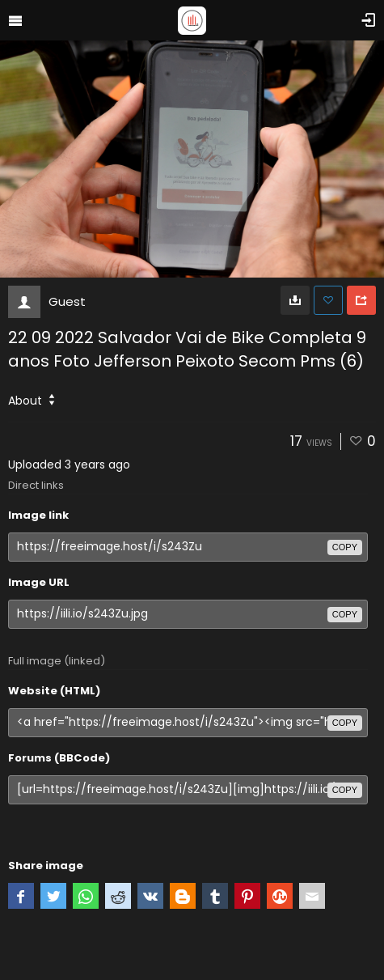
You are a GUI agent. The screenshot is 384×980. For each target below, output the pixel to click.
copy (345, 547)
